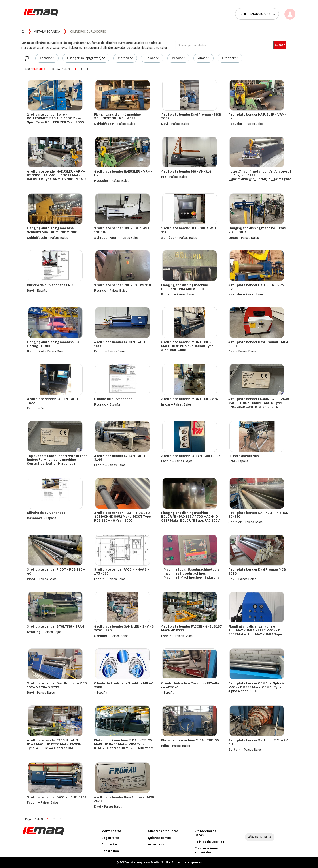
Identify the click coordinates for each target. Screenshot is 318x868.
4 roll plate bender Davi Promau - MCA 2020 (258, 344)
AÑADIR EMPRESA (260, 837)
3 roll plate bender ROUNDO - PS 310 (123, 285)
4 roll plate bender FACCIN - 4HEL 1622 (120, 344)
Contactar (109, 845)
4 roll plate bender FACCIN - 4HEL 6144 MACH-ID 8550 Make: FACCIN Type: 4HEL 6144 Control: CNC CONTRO (54, 746)
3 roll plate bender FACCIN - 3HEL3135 (191, 456)
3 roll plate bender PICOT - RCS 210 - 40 (56, 572)
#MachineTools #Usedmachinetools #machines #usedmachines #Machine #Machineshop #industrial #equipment (191, 575)
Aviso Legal (157, 845)
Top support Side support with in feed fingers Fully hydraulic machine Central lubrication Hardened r (57, 460)
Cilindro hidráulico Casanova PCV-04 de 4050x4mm (190, 685)
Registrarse (110, 838)
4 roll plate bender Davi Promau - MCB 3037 (191, 117)
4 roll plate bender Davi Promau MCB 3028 (257, 572)
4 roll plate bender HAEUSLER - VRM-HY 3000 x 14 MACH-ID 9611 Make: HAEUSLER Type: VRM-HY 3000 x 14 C (56, 175)
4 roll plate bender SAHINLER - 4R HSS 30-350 (258, 515)
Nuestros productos (163, 831)
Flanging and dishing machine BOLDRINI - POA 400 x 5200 (185, 287)
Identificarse (111, 831)
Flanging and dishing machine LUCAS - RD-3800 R (258, 230)
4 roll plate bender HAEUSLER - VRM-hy (257, 117)
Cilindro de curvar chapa (113, 399)
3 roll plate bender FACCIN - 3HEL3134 (57, 797)
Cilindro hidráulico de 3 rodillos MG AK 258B (124, 685)
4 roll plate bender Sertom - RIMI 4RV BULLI (258, 742)
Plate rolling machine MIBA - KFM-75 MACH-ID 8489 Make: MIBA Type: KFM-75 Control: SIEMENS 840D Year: (123, 744)
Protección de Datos (206, 833)
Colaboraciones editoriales (207, 850)
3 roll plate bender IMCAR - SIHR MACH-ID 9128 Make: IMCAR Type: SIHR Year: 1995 (188, 346)
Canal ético (110, 851)
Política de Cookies (209, 842)
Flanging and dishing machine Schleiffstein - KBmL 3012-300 (52, 230)
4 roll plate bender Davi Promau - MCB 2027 (124, 799)
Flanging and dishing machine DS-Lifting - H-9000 (54, 344)
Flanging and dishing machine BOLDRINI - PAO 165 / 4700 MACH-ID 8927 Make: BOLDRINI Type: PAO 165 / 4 (190, 519)
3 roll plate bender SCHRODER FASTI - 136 (191, 230)
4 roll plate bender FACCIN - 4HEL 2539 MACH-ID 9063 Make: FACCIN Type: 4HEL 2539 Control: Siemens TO (259, 403)
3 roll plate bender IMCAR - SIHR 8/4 (189, 399)
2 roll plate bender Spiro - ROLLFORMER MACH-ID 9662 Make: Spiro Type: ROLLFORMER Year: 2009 (55, 118)
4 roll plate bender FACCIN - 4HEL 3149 (120, 458)
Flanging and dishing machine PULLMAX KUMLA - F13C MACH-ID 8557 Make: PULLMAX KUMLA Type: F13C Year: (256, 632)
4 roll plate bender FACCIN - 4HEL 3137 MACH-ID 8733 (191, 628)
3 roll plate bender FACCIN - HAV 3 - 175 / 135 (122, 572)
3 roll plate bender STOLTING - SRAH (55, 627)
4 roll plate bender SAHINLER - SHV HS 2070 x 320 (124, 628)
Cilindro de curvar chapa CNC (50, 285)
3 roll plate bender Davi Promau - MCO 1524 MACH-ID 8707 (57, 685)
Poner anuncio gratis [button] (257, 14)
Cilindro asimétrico (244, 456)
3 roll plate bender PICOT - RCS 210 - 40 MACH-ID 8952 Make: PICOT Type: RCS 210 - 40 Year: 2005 (123, 517)
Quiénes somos (159, 838)
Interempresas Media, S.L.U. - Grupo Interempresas (166, 862)
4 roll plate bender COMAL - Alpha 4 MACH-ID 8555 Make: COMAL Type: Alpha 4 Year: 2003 (256, 687)
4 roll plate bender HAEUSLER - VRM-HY (123, 174)
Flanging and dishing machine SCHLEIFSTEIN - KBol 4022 (117, 117)
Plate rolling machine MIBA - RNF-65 (190, 740)
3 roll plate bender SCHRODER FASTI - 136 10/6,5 (123, 230)
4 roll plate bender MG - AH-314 (186, 172)
